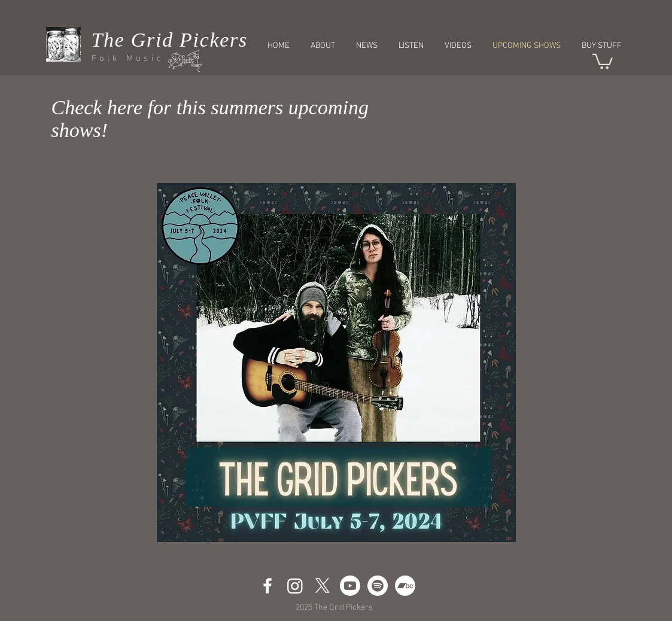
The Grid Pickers (170, 40)
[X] (323, 586)
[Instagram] (295, 586)
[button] (603, 61)
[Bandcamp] (405, 586)
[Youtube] (350, 586)
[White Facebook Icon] (267, 586)
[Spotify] (378, 586)
